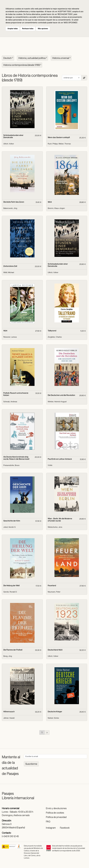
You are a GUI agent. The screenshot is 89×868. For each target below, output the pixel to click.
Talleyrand (52, 331)
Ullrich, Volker (9, 144)
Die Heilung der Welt (11, 586)
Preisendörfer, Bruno (11, 465)
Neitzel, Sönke (53, 718)
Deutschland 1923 (55, 650)
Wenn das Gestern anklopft (59, 137)
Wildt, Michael (9, 272)
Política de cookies (55, 813)
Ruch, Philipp (53, 144)
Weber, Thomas (65, 144)
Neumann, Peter (54, 592)
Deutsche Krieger (55, 712)
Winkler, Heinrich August (57, 402)
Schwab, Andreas (10, 402)
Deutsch (8, 58)
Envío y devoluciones (56, 808)
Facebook (65, 828)
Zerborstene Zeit (10, 266)
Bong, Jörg (8, 656)
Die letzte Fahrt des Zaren (14, 202)
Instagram (51, 828)
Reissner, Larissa (10, 337)
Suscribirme (31, 764)
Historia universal (62, 58)
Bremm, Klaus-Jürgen (56, 208)
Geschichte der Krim (12, 521)
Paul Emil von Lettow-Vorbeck (60, 459)
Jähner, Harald (9, 718)
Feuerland (52, 586)
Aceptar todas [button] (13, 29)
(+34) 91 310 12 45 (10, 836)
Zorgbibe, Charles (55, 337)
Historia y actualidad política (33, 58)
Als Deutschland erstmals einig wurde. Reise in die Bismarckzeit (16, 458)
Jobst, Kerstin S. (10, 527)
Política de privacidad (56, 817)
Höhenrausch (9, 712)
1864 (50, 202)
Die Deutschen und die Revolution (61, 395)
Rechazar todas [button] (28, 29)
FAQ (48, 822)
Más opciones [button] (43, 29)
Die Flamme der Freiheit (13, 650)
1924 (5, 331)
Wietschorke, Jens (55, 527)
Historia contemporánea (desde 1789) (22, 65)
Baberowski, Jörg (10, 208)
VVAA (50, 465)
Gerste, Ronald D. (10, 592)
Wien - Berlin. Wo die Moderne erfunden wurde (60, 520)
